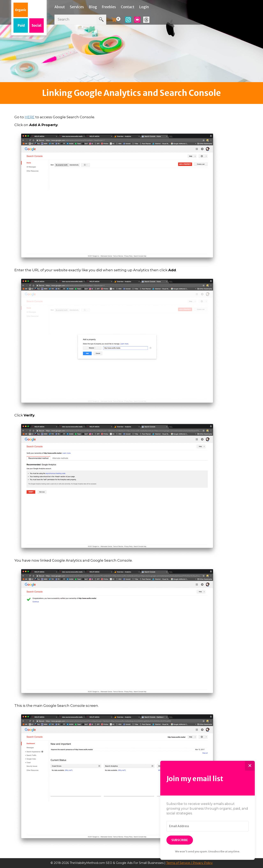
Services (77, 7)
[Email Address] (208, 826)
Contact (128, 7)
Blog (93, 7)
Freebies (109, 7)
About (60, 7)
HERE (30, 117)
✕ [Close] (250, 766)
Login (144, 7)
